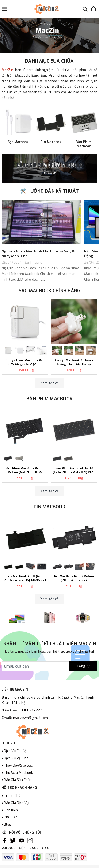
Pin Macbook (49, 507)
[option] (49, 35)
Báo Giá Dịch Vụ (16, 803)
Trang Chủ (12, 796)
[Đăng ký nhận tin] (49, 666)
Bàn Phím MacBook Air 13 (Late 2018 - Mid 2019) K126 (74, 470)
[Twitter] (13, 841)
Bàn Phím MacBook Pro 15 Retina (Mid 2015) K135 (25, 470)
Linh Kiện (11, 810)
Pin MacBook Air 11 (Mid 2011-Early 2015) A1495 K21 (25, 578)
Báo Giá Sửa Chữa (18, 780)
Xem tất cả (50, 383)
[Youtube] (22, 841)
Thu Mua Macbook (18, 773)
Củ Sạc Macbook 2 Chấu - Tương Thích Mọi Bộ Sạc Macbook (74, 362)
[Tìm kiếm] (85, 9)
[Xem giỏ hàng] (93, 9)
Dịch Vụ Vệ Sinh (16, 758)
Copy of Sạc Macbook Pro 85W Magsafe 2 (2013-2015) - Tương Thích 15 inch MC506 (25, 362)
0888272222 (31, 710)
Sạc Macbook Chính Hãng (50, 291)
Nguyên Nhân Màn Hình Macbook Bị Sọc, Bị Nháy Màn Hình (38, 254)
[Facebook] (4, 841)
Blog (8, 825)
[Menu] (4, 9)
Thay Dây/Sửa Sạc (18, 765)
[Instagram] (30, 841)
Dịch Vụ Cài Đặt (16, 751)
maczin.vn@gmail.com (31, 718)
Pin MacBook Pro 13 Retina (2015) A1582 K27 (74, 578)
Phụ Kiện (11, 817)
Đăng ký (83, 666)
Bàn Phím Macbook (49, 399)
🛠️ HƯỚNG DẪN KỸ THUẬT (49, 191)
